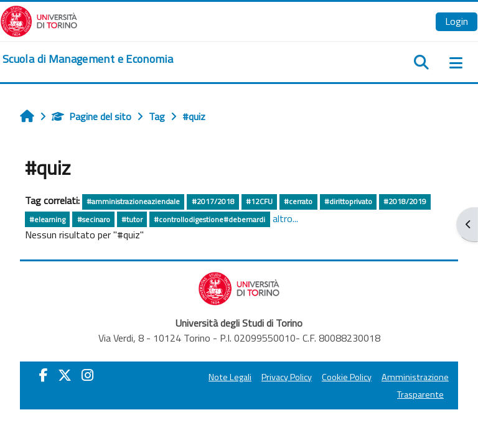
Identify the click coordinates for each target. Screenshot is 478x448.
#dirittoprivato (348, 201)
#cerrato (298, 201)
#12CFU (259, 201)
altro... (285, 218)
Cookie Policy (347, 377)
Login (457, 21)
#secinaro (94, 219)
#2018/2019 (405, 201)
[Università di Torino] (39, 20)
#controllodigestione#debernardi (209, 219)
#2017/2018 (213, 201)
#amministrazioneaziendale (133, 201)
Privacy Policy (287, 377)
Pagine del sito (91, 116)
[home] (88, 59)
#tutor (132, 219)
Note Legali (230, 377)
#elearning (47, 219)
